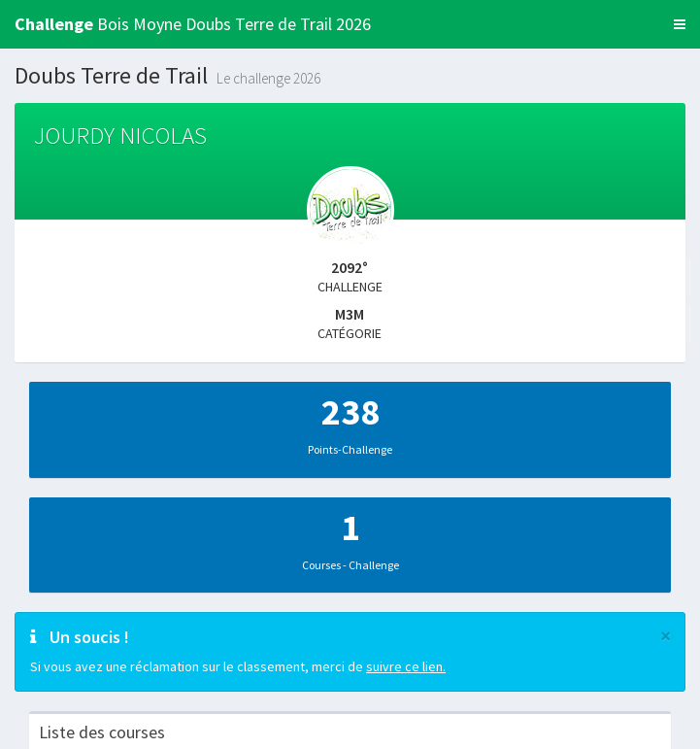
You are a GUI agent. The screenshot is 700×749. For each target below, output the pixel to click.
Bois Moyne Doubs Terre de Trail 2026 (193, 24)
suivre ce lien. (406, 666)
